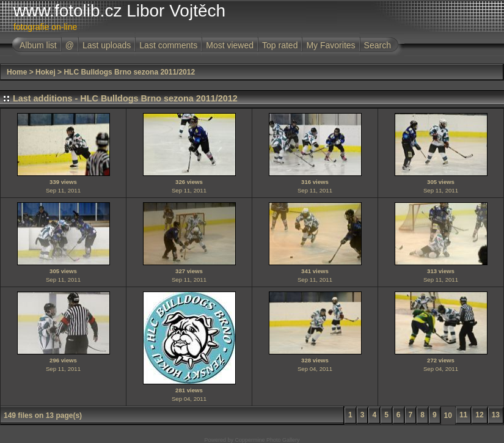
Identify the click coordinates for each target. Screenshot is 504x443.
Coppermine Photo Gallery (267, 440)
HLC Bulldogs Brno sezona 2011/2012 (129, 72)
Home (17, 72)
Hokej (46, 72)
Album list (38, 45)
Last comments (168, 45)
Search (378, 45)
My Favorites (331, 45)
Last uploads (107, 45)
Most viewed (230, 45)
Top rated (280, 45)
